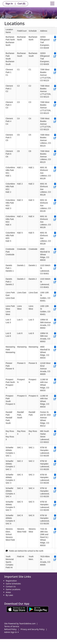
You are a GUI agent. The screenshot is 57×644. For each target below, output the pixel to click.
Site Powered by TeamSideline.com (20, 623)
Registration (11, 581)
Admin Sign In (11, 632)
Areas (8, 592)
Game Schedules (13, 584)
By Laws (9, 595)
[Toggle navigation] (52, 3)
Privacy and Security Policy (33, 629)
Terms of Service (12, 626)
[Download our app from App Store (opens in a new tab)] (17, 609)
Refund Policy (10, 629)
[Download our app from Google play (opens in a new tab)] (38, 609)
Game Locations (13, 589)
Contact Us (11, 586)
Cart (21, 4)
